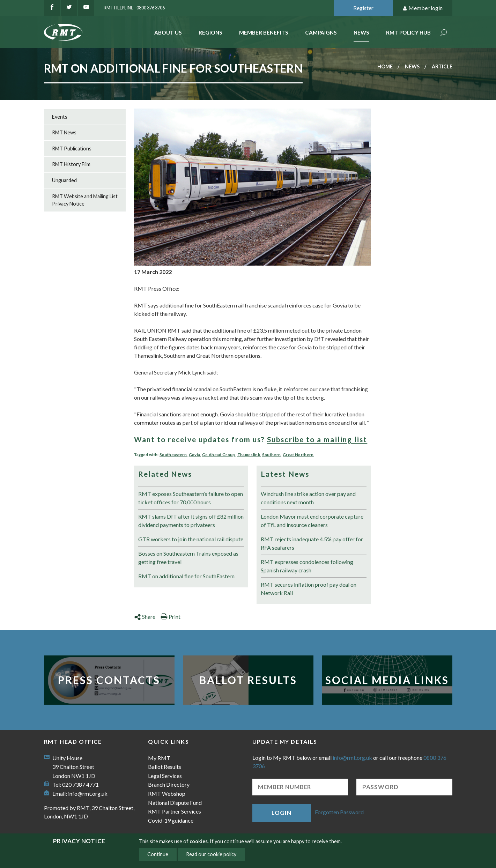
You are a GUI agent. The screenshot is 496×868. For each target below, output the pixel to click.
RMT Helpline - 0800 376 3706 (134, 8)
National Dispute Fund (175, 803)
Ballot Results (248, 680)
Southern (272, 455)
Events (60, 117)
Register (363, 8)
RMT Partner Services (175, 811)
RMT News (64, 132)
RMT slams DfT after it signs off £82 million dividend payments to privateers (191, 521)
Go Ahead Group (219, 455)
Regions (210, 32)
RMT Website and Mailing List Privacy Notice (85, 200)
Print (171, 617)
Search (444, 33)
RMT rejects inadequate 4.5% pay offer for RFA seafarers (312, 543)
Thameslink (249, 455)
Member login (423, 8)
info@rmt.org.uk (88, 793)
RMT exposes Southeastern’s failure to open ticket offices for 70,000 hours (191, 498)
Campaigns (321, 32)
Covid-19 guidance (171, 820)
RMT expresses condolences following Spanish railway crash (307, 566)
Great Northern (298, 455)
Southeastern (173, 455)
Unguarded (64, 180)
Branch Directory (169, 784)
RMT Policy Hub (408, 32)
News (361, 32)
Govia (195, 455)
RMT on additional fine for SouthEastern (186, 576)
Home (385, 66)
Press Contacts (109, 680)
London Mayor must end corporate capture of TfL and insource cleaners (312, 521)
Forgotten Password (339, 812)
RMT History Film (71, 164)
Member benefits (264, 32)
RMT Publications (72, 149)
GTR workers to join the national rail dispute (191, 539)
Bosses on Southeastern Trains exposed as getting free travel (188, 558)
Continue (158, 854)
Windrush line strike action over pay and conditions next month (308, 498)
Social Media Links (387, 680)
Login (281, 813)
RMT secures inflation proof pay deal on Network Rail (309, 589)
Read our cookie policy (211, 854)
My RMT (159, 758)
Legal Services (165, 776)
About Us (168, 32)
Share (145, 617)
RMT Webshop (167, 793)
